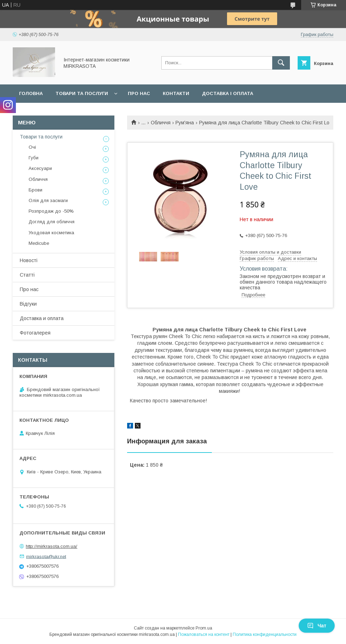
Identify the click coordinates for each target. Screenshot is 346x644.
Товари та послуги (82, 93)
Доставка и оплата (42, 318)
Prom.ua (204, 628)
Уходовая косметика (51, 233)
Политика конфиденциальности (265, 634)
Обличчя (161, 123)
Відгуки (28, 304)
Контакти (176, 93)
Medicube (39, 243)
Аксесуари (40, 168)
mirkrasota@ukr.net (46, 556)
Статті (27, 275)
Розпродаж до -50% (51, 211)
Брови (35, 190)
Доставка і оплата (228, 93)
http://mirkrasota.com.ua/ (52, 546)
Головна (31, 93)
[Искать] (281, 63)
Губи (34, 158)
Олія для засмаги (48, 200)
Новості (29, 260)
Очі (32, 147)
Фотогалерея (35, 333)
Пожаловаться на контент (204, 634)
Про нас (139, 93)
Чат (317, 626)
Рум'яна (185, 123)
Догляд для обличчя (52, 222)
